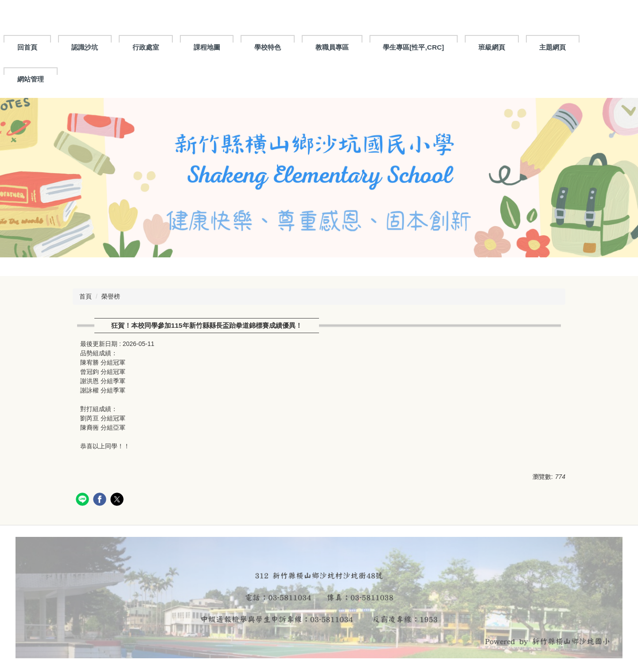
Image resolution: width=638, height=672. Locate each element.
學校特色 (268, 47)
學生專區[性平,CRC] (413, 47)
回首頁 (27, 47)
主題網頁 (552, 47)
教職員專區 (332, 47)
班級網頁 (492, 47)
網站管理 (31, 79)
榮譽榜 (111, 296)
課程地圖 (207, 47)
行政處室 (146, 47)
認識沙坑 (85, 47)
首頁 (86, 296)
